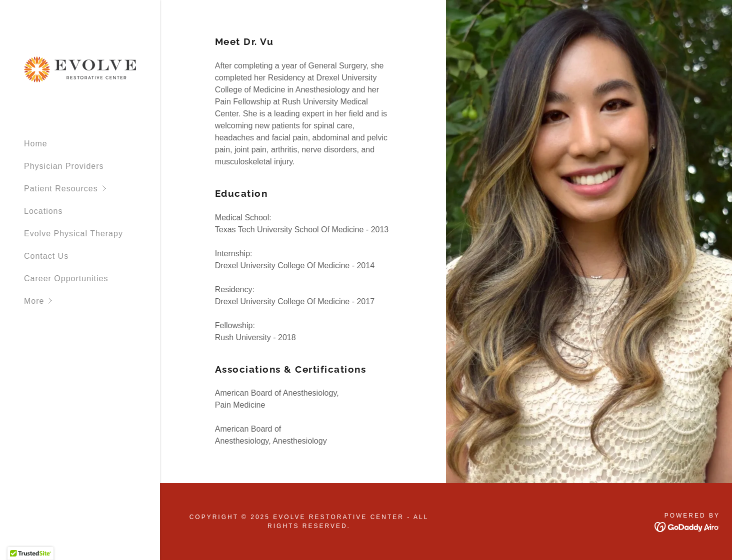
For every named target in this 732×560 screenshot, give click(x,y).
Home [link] (36, 144)
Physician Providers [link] (64, 166)
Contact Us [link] (46, 256)
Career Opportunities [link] (66, 279)
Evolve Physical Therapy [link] (73, 234)
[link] (80, 69)
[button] (92, 189)
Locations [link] (43, 211)
